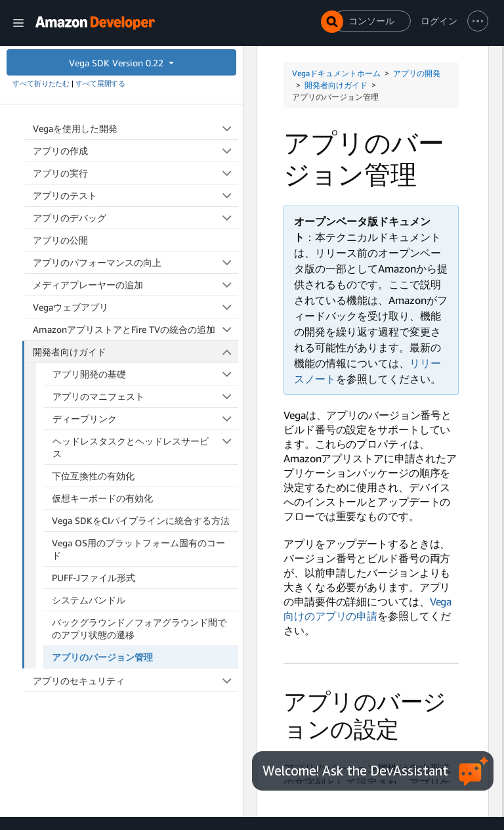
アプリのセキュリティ (136, 681)
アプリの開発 (417, 73)
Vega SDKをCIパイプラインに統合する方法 (141, 520)
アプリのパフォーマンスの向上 (136, 262)
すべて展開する (100, 83)
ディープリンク (146, 419)
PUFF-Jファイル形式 (94, 578)
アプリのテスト (136, 195)
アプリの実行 (136, 173)
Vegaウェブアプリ (136, 307)
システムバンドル (89, 600)
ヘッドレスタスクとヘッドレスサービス (146, 447)
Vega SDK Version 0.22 (117, 63)
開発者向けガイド (136, 352)
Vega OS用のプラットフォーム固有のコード (138, 549)
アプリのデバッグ (136, 218)
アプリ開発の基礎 (146, 374)
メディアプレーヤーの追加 (136, 285)
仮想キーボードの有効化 (102, 498)
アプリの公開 (60, 240)
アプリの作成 (136, 151)
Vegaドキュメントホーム (336, 73)
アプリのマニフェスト (146, 396)
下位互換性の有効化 (93, 476)
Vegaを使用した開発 (136, 128)
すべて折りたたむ (41, 83)
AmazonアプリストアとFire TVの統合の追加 (136, 329)
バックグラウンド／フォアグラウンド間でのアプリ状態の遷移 (139, 628)
